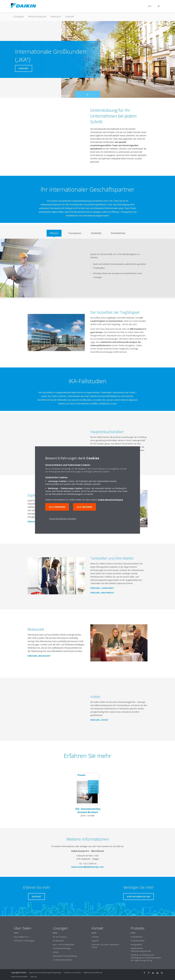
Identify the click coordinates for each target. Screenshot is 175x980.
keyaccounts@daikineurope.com (87, 867)
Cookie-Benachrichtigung (110, 500)
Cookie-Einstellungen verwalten (63, 519)
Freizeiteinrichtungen (62, 948)
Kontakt (95, 937)
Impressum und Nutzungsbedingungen (45, 972)
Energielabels (136, 944)
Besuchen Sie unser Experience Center (105, 946)
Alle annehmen (57, 507)
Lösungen (18, 17)
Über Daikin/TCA (21, 937)
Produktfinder (137, 937)
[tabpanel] (87, 268)
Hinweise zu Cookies (72, 972)
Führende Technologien (24, 941)
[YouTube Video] (56, 136)
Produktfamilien (37, 17)
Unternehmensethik (19, 977)
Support (70, 17)
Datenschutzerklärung (93, 972)
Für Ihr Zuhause (60, 937)
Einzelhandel (58, 941)
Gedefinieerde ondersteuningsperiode (141, 950)
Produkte (56, 17)
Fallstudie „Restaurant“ (38, 656)
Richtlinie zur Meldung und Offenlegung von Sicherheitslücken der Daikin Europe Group (146, 958)
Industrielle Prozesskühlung (65, 956)
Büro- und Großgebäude (63, 944)
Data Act (33, 977)
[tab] (54, 233)
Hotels (56, 952)
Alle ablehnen (84, 507)
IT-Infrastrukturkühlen (62, 960)
